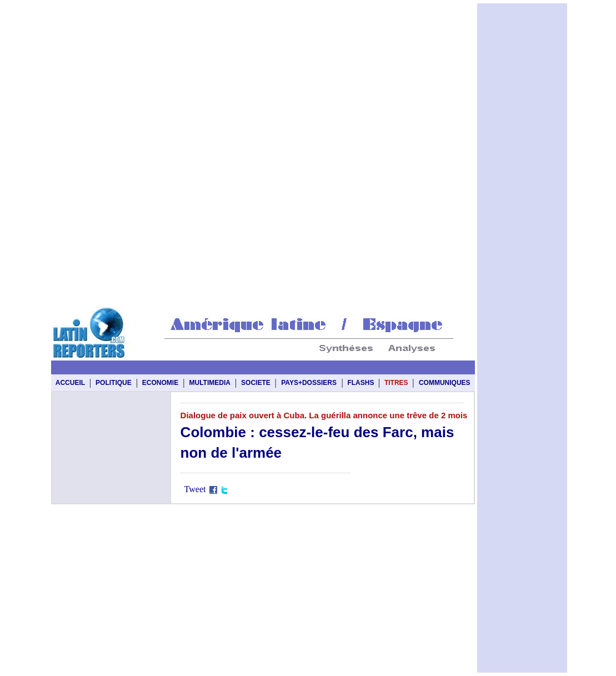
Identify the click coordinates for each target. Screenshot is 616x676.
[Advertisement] (263, 29)
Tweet (195, 489)
